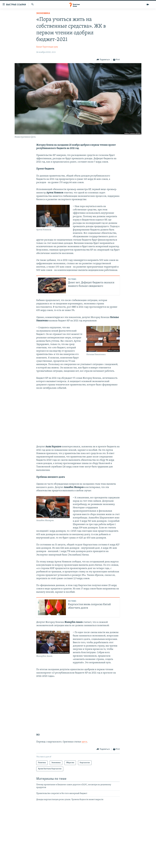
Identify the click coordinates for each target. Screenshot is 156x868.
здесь (84, 742)
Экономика (43, 13)
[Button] (103, 60)
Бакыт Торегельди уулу (47, 47)
